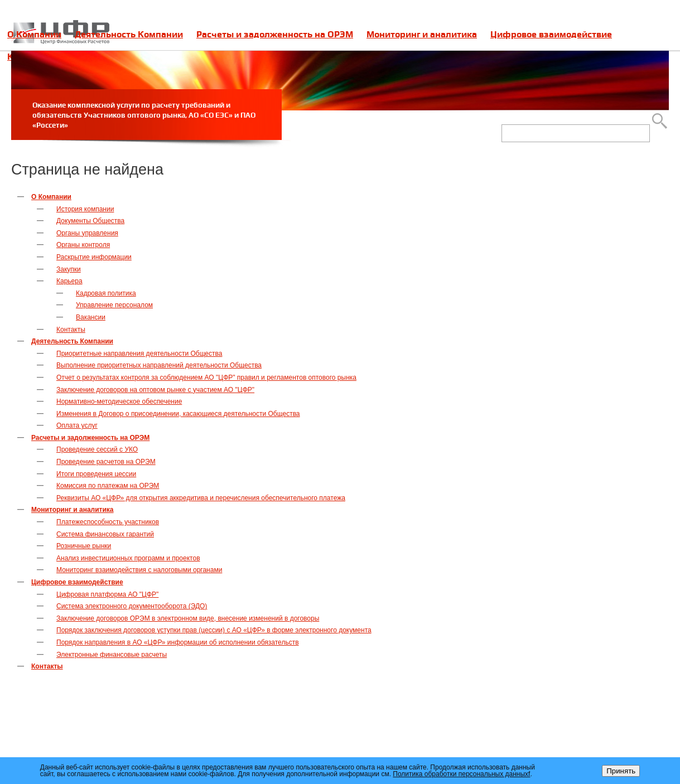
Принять (621, 771)
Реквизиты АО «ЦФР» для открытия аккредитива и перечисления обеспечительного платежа (201, 498)
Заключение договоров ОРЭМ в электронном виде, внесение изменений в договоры (188, 618)
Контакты (71, 330)
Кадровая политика (106, 293)
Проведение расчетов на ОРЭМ (106, 462)
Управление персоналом (114, 305)
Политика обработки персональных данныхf (461, 774)
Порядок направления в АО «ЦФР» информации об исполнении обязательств (178, 642)
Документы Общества (90, 221)
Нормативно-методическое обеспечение (119, 401)
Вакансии (91, 317)
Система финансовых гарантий (105, 534)
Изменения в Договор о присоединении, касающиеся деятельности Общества (178, 414)
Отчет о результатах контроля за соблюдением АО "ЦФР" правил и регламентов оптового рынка (206, 378)
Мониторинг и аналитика (422, 34)
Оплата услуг (77, 425)
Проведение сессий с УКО (97, 449)
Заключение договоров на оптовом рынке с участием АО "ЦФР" (155, 390)
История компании (85, 209)
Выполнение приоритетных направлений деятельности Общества (159, 365)
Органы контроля (83, 245)
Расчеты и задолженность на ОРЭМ (275, 34)
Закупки (69, 269)
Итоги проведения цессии (96, 474)
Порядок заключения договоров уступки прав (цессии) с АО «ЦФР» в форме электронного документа (214, 630)
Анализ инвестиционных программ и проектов (128, 558)
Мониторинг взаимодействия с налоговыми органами (139, 570)
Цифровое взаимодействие (551, 34)
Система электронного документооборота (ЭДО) (132, 606)
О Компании (34, 34)
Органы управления (87, 233)
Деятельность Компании (129, 34)
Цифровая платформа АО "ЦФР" (107, 594)
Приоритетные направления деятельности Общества (139, 354)
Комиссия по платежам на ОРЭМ (108, 486)
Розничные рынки (84, 546)
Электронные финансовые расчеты (112, 655)
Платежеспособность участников (108, 522)
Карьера (69, 281)
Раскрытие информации (94, 257)
